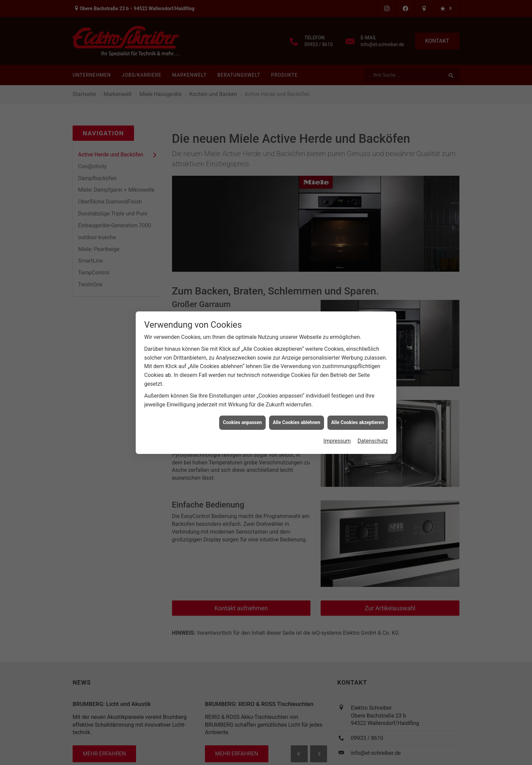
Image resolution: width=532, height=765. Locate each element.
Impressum (337, 434)
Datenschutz (373, 434)
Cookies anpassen (242, 416)
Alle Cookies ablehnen (297, 416)
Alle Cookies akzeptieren (358, 416)
